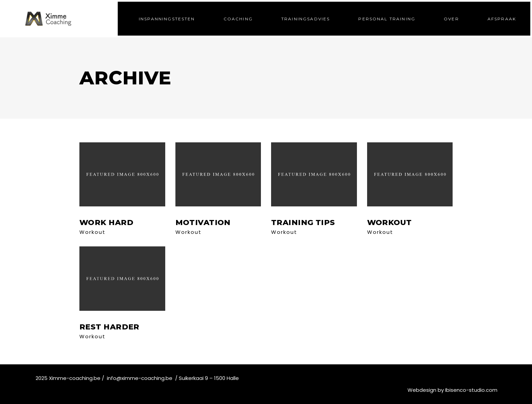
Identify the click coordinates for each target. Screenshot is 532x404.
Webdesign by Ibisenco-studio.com (452, 390)
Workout (92, 232)
